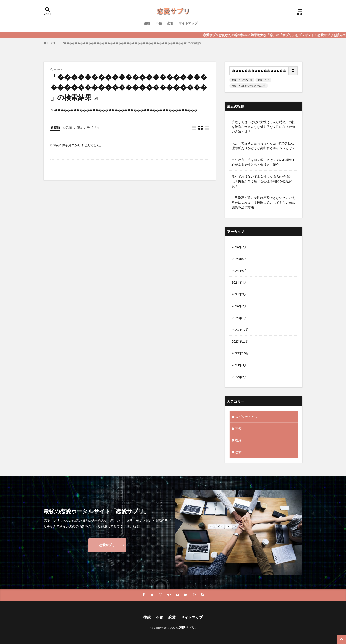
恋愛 (170, 23)
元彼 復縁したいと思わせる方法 (249, 86)
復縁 (147, 23)
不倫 (159, 23)
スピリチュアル (246, 417)
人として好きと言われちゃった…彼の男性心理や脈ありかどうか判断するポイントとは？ (263, 146)
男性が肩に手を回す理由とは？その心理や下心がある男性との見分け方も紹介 (263, 162)
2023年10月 (240, 353)
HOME (52, 43)
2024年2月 (239, 306)
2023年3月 (239, 365)
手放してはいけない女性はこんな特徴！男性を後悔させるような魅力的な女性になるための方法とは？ (263, 127)
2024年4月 (239, 282)
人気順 (67, 128)
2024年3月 (239, 294)
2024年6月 (239, 259)
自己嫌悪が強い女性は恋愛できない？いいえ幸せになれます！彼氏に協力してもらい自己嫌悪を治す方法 (263, 202)
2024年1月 (239, 318)
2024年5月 (239, 271)
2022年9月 (239, 377)
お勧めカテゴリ (85, 128)
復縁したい (263, 80)
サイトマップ (188, 23)
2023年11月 (240, 341)
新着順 (55, 128)
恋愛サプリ (107, 545)
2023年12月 (240, 330)
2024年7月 (239, 247)
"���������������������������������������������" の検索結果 (132, 43)
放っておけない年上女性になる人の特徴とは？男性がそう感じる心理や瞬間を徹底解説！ (262, 181)
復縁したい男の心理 (242, 80)
